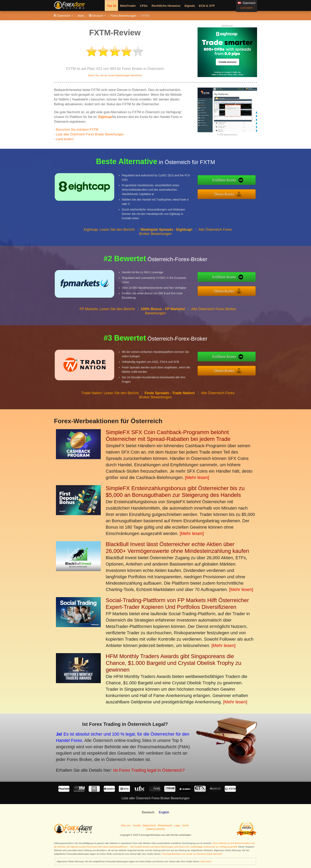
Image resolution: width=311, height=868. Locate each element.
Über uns (126, 826)
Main (81, 16)
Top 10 (111, 6)
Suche (185, 826)
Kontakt (137, 826)
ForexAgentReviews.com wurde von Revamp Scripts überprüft (192, 854)
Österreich (64, 16)
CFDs (144, 6)
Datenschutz (149, 826)
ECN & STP (207, 6)
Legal (177, 826)
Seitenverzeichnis (155, 829)
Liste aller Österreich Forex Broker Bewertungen (90, 134)
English (164, 812)
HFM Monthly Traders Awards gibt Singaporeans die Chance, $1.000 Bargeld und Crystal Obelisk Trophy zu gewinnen (173, 663)
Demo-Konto (233, 193)
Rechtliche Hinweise (166, 6)
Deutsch (97, 16)
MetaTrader (128, 6)
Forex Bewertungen (123, 16)
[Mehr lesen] (197, 477)
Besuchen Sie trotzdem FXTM (77, 130)
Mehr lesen (206, 861)
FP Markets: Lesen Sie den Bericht (107, 318)
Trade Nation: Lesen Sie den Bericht (110, 401)
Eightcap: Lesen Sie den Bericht (109, 238)
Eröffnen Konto (233, 181)
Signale (190, 6)
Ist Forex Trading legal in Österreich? (136, 766)
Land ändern (247, 8)
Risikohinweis (165, 826)
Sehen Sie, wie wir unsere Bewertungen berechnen (115, 75)
